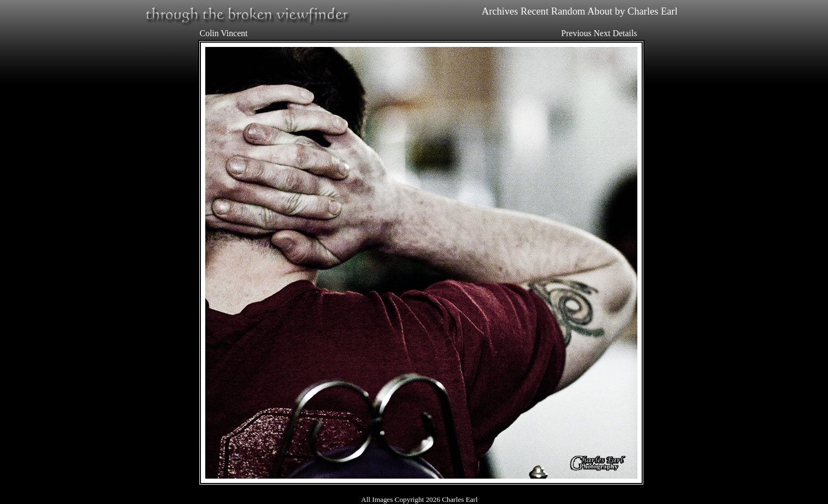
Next (602, 33)
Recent (535, 11)
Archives (500, 11)
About (600, 11)
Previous (576, 33)
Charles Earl (653, 11)
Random (568, 11)
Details (625, 33)
